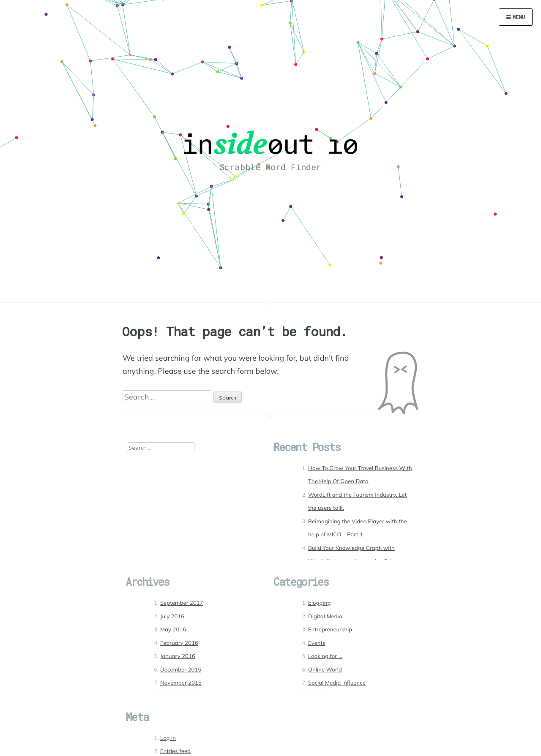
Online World (325, 670)
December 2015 (181, 670)
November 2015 (181, 683)
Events (317, 643)
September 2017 (182, 603)
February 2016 (179, 643)
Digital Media (325, 617)
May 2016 (173, 630)
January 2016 (178, 656)
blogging (319, 603)
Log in (168, 738)
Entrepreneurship (330, 630)
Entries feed (175, 751)
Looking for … (325, 656)
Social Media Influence (337, 683)
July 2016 (172, 617)
